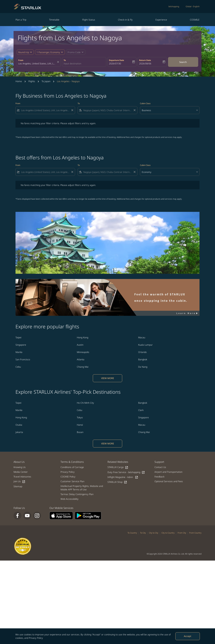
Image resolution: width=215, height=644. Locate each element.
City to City (154, 533)
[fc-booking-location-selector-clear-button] (59, 62)
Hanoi (80, 425)
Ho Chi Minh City (85, 403)
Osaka (19, 425)
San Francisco (23, 359)
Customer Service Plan (72, 481)
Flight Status (89, 20)
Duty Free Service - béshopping (126, 472)
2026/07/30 (115, 63)
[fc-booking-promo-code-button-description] (74, 52)
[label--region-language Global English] (193, 7)
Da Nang (143, 367)
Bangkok (143, 359)
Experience (161, 20)
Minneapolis (83, 352)
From (21, 60)
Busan (80, 432)
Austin (80, 345)
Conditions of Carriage (72, 467)
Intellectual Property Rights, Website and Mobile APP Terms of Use (82, 488)
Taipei (18, 337)
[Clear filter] (72, 110)
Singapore (21, 345)
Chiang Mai (83, 367)
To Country (132, 533)
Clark (141, 410)
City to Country (168, 533)
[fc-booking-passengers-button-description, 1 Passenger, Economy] (48, 52)
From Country (195, 533)
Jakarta (19, 432)
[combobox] (37, 63)
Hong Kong (83, 337)
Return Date (145, 60)
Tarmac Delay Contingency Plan (77, 494)
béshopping (174, 6)
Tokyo (80, 417)
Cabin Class (145, 103)
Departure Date (116, 60)
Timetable (54, 20)
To (65, 60)
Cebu (18, 367)
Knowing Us (20, 467)
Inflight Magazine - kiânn (123, 477)
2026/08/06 (145, 63)
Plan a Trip (21, 20)
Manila (19, 352)
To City (143, 533)
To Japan (46, 81)
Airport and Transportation (168, 472)
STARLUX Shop (117, 482)
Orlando (142, 352)
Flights (32, 81)
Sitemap (18, 486)
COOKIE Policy (68, 477)
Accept (188, 636)
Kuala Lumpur (145, 345)
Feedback (159, 477)
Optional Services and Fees (169, 481)
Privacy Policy (36, 638)
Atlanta (81, 359)
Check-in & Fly (125, 20)
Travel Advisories (22, 477)
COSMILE (195, 20)
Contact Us (160, 467)
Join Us (19, 481)
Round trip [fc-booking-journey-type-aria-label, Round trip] (24, 52)
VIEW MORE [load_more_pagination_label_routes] (108, 378)
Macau (142, 337)
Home (19, 81)
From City (182, 533)
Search (183, 62)
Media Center (21, 472)
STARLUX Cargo (118, 467)
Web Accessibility (69, 499)
